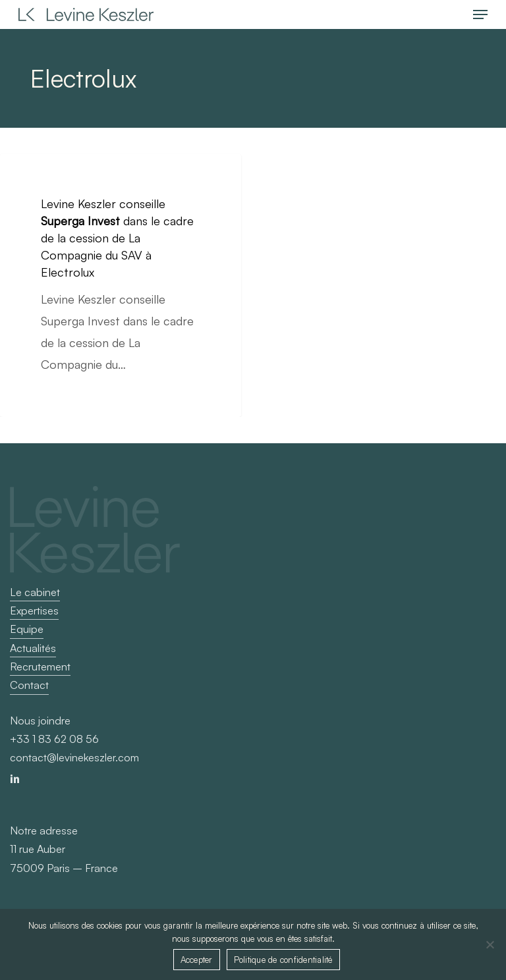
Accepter (197, 960)
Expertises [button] (34, 611)
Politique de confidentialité (283, 960)
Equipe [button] (27, 629)
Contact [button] (29, 685)
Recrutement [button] (40, 667)
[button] (480, 14)
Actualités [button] (33, 648)
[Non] (490, 944)
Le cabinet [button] (35, 592)
